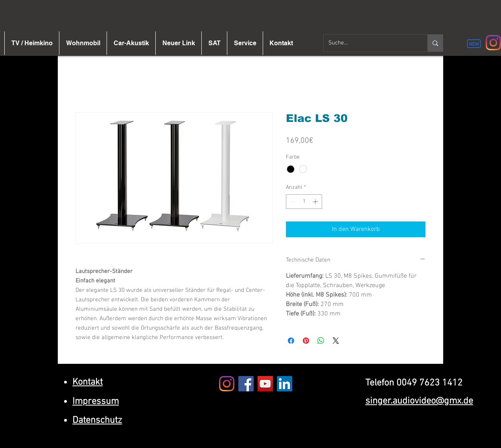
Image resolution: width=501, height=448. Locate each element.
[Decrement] (292, 202)
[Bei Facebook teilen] (291, 341)
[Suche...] (370, 43)
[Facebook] (246, 384)
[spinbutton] (304, 202)
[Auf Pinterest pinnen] (306, 341)
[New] (474, 44)
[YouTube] (265, 384)
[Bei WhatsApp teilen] (321, 341)
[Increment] (316, 202)
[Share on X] (336, 341)
